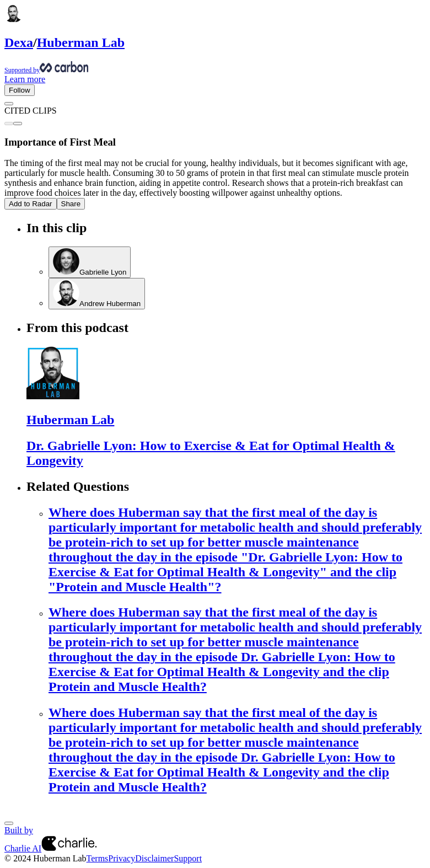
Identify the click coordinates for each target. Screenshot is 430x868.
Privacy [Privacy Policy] (122, 858)
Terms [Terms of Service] (98, 858)
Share (71, 204)
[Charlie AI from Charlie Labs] (69, 848)
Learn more (25, 79)
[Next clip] (18, 124)
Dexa (19, 42)
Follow (20, 90)
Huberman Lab (81, 42)
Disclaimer (154, 858)
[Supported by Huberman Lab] (215, 68)
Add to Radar (31, 204)
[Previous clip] (9, 124)
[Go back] (9, 104)
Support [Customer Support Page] (188, 858)
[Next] (9, 823)
